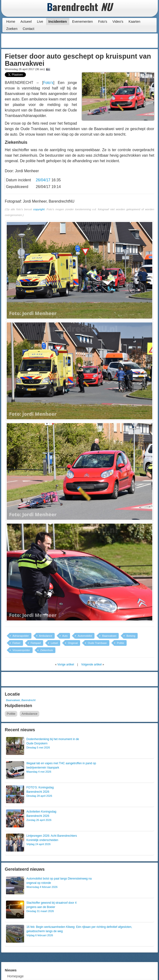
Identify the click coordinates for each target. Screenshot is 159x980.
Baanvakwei (109, 636)
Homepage (15, 976)
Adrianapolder (21, 636)
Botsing (131, 636)
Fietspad (36, 643)
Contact (29, 29)
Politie (121, 643)
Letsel (54, 643)
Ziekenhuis (47, 650)
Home (11, 22)
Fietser (17, 643)
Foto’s (48, 83)
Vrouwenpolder (21, 650)
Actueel (26, 22)
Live (40, 22)
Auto (65, 636)
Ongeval (73, 643)
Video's (118, 22)
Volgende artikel (91, 664)
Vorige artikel (66, 664)
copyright (39, 209)
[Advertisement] (118, 41)
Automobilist (85, 636)
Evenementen (82, 22)
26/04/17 (43, 180)
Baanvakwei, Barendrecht (21, 700)
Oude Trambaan (97, 643)
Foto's (103, 22)
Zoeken (12, 29)
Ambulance (46, 636)
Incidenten (58, 21)
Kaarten (134, 22)
